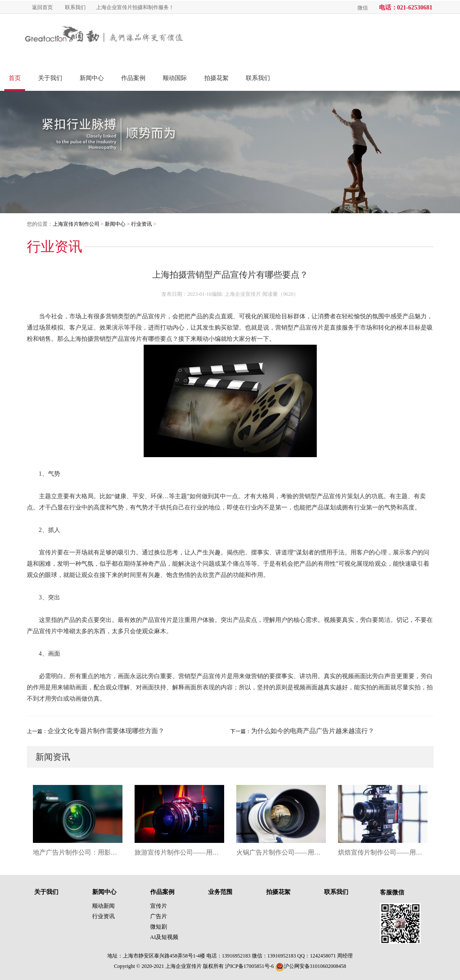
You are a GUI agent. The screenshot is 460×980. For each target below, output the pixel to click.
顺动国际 (175, 78)
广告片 (159, 916)
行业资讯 (142, 224)
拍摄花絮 (216, 78)
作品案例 (133, 78)
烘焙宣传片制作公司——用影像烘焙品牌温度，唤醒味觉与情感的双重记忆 (383, 852)
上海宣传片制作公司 (76, 224)
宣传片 (159, 906)
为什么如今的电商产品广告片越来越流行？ (313, 731)
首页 (15, 78)
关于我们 (50, 78)
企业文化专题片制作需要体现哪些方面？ (106, 731)
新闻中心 (92, 78)
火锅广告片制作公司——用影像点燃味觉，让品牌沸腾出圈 (281, 852)
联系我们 (75, 7)
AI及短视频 (164, 937)
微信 (363, 8)
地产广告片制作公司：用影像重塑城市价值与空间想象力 (78, 852)
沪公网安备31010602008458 (311, 966)
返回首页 (42, 7)
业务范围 (220, 892)
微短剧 (159, 927)
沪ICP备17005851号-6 (249, 966)
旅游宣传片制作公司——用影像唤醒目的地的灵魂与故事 (179, 852)
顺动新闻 (103, 906)
